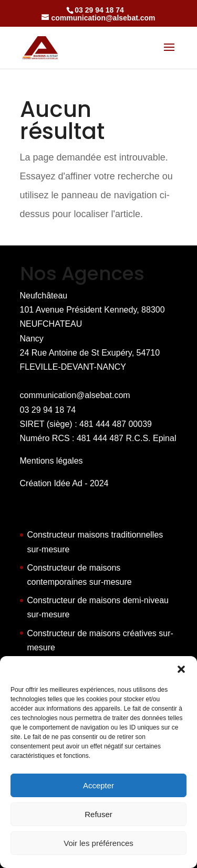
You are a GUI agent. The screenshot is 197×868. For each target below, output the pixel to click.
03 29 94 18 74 (48, 410)
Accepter (98, 785)
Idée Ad (68, 483)
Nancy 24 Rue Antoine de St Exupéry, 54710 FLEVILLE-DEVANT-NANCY (90, 353)
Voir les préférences (98, 843)
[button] (181, 669)
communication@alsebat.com (75, 395)
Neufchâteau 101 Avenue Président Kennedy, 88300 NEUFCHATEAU (92, 310)
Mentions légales (51, 461)
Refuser (98, 814)
